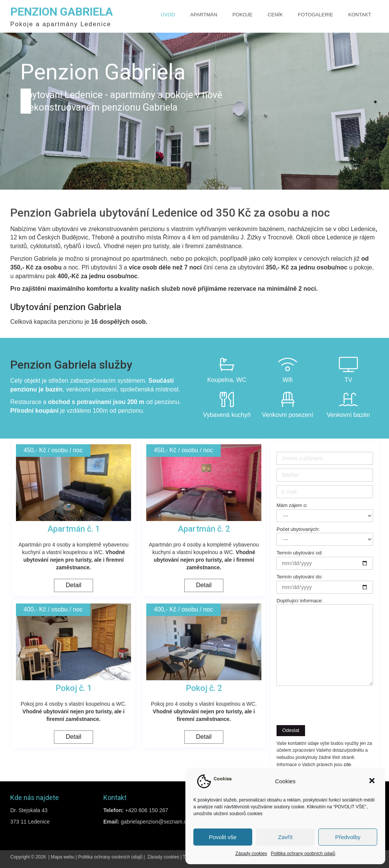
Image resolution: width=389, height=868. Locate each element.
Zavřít (285, 837)
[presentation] (323, 701)
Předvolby (348, 837)
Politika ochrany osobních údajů (303, 854)
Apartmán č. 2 (204, 529)
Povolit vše (223, 837)
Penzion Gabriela (62, 12)
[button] (373, 781)
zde (347, 765)
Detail (74, 585)
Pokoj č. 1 (74, 688)
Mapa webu (63, 857)
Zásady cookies (251, 854)
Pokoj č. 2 (204, 688)
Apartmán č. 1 (74, 529)
